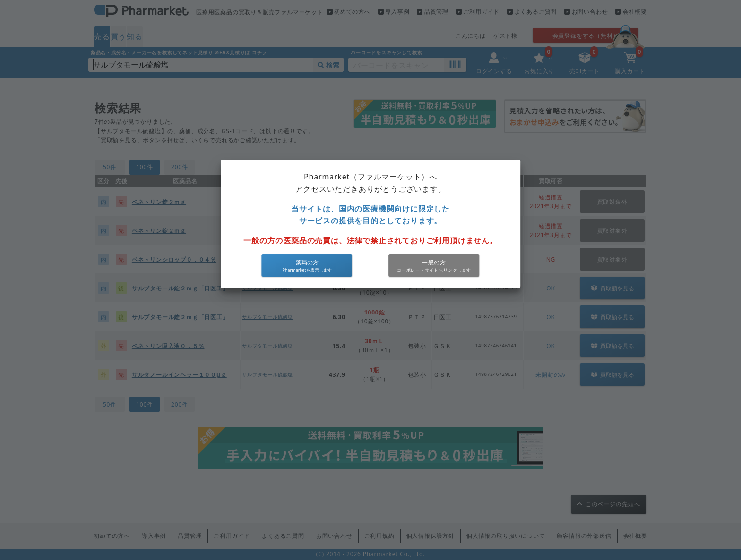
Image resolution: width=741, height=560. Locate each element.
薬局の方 (307, 262)
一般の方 (434, 262)
